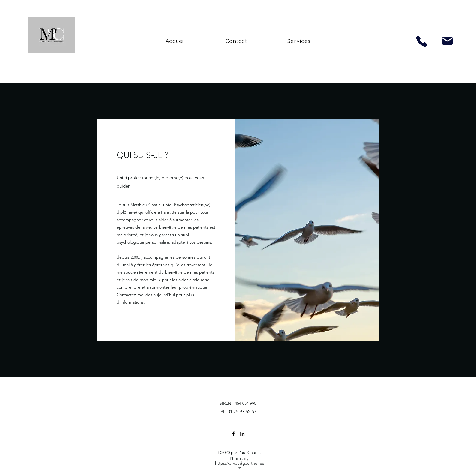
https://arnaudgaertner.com (240, 466)
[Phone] (422, 41)
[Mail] (447, 41)
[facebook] (233, 434)
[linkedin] (242, 434)
